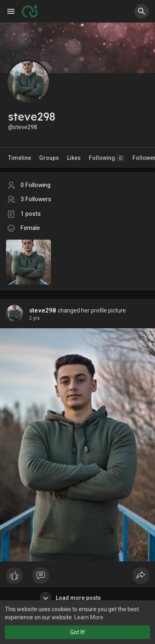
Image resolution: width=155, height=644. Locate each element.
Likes (74, 158)
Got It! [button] (77, 632)
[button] (142, 11)
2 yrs (35, 318)
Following (107, 158)
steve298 (43, 310)
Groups (49, 158)
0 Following (36, 185)
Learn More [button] (89, 617)
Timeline (20, 158)
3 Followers (36, 199)
